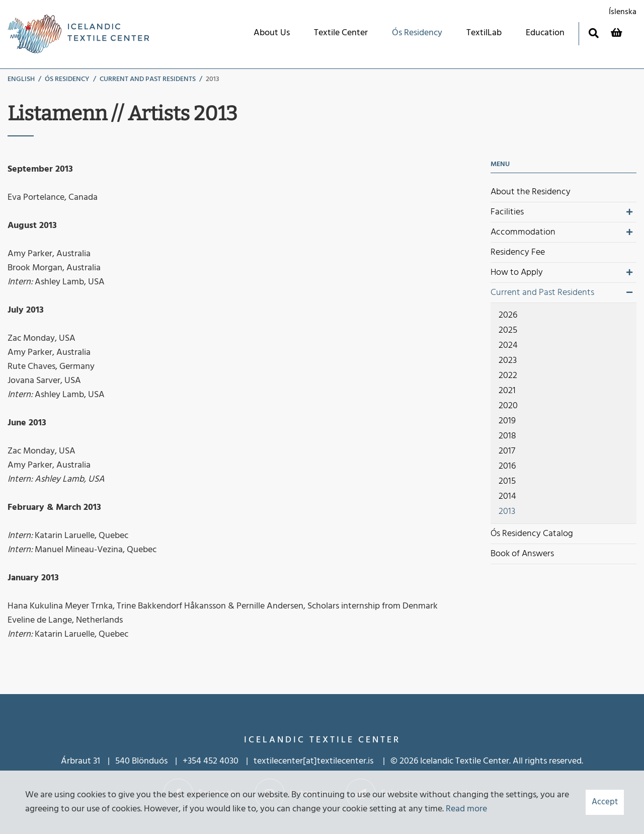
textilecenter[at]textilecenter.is (314, 761)
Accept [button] (605, 802)
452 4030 (221, 761)
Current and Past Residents (148, 79)
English (21, 79)
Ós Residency (67, 79)
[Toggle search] (593, 33)
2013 (213, 79)
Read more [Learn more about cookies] (466, 809)
